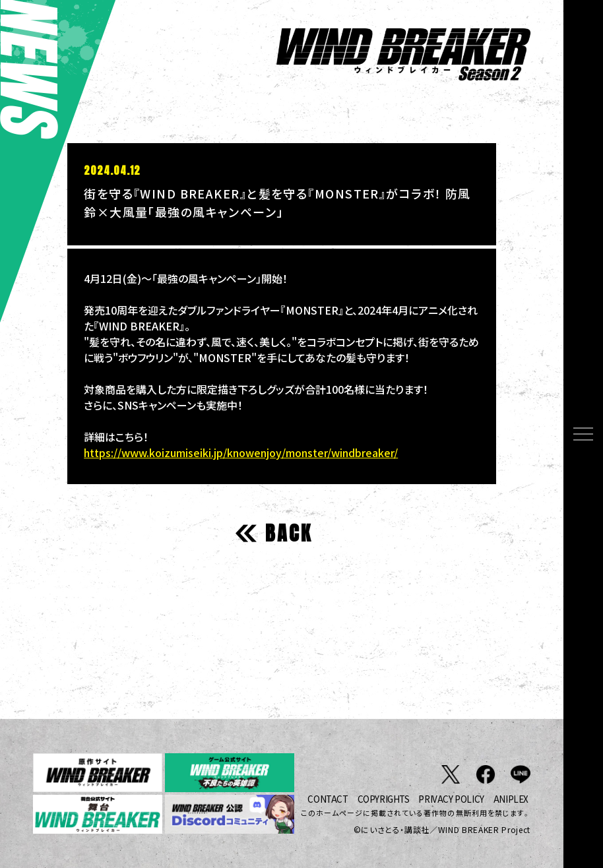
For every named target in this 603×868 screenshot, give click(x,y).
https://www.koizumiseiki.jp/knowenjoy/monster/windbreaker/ (241, 452)
